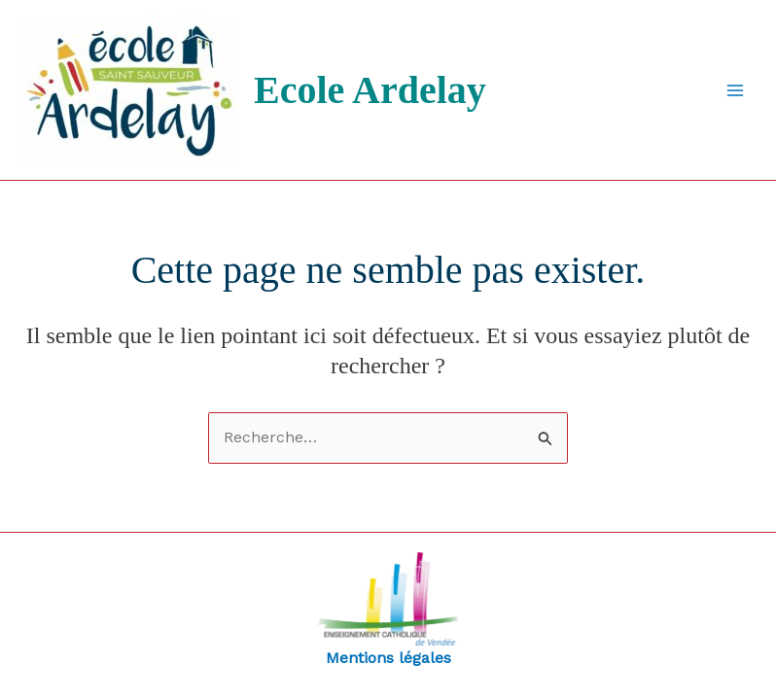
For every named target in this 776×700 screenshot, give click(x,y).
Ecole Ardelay (370, 90)
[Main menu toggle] (735, 90)
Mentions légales (388, 610)
